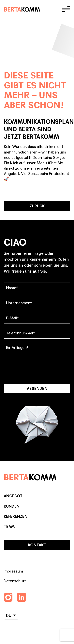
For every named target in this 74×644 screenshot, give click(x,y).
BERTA (22, 9)
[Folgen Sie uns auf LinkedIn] (22, 597)
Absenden (37, 389)
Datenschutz (15, 581)
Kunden (12, 506)
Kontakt (37, 545)
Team (9, 527)
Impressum (13, 571)
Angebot (13, 496)
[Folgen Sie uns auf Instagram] (8, 597)
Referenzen (16, 517)
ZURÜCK (37, 206)
